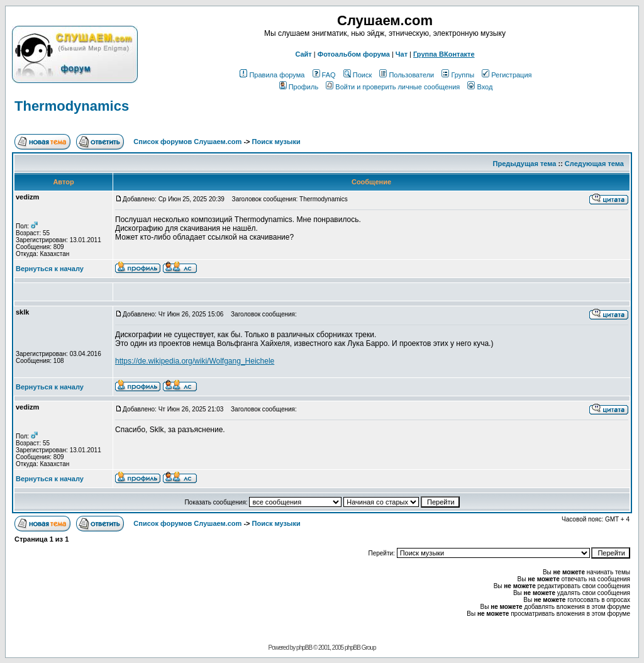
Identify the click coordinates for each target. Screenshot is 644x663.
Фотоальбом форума (354, 54)
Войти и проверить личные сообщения (393, 87)
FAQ (324, 75)
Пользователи (407, 75)
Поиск (358, 75)
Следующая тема (594, 164)
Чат (402, 54)
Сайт (303, 54)
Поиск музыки (276, 142)
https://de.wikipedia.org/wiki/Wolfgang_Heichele (195, 361)
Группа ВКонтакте (444, 54)
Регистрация (507, 75)
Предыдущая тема (525, 164)
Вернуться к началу (50, 269)
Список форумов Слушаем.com (187, 142)
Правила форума (272, 75)
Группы (458, 75)
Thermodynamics (72, 106)
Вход (480, 87)
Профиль (299, 87)
